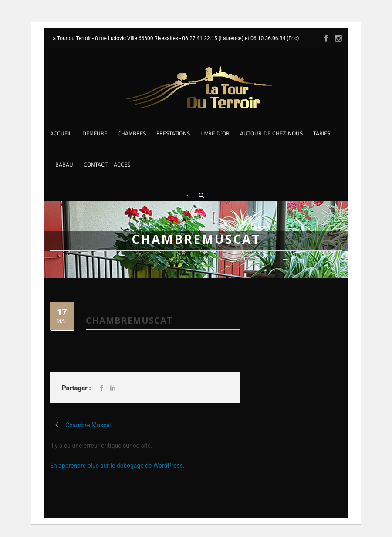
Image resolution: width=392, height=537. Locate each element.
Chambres (132, 133)
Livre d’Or (215, 133)
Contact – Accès (107, 165)
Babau (64, 165)
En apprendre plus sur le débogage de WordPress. (117, 466)
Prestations (173, 133)
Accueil (61, 133)
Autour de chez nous (271, 133)
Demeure (95, 133)
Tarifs (322, 133)
